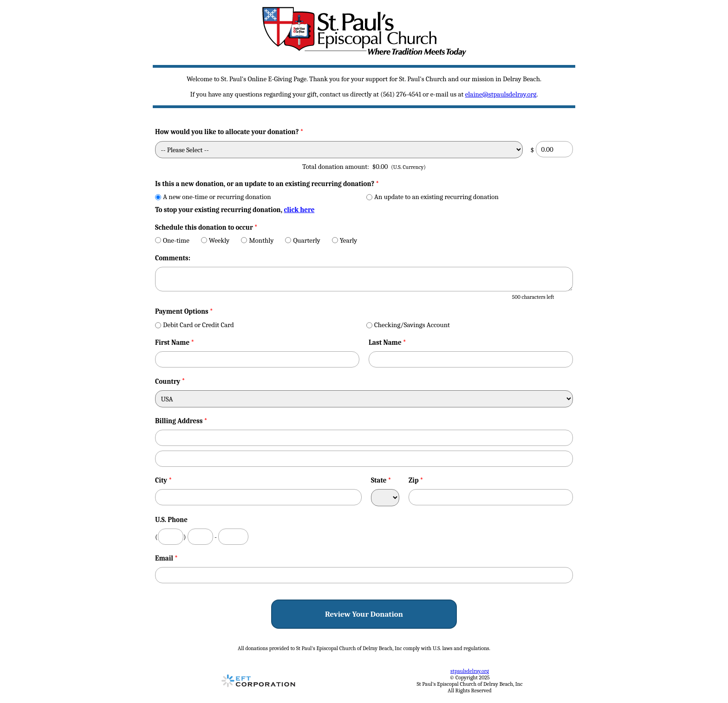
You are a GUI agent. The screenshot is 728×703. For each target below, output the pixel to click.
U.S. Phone (171, 520)
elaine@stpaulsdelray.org (501, 94)
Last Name (387, 342)
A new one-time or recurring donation (213, 197)
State (381, 480)
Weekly (215, 240)
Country (168, 381)
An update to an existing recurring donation (432, 197)
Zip (416, 480)
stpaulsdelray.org (470, 671)
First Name (175, 342)
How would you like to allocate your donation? (229, 132)
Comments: (173, 258)
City (163, 480)
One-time (172, 240)
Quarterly (302, 240)
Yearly (345, 240)
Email (166, 558)
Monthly (257, 240)
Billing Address (181, 421)
